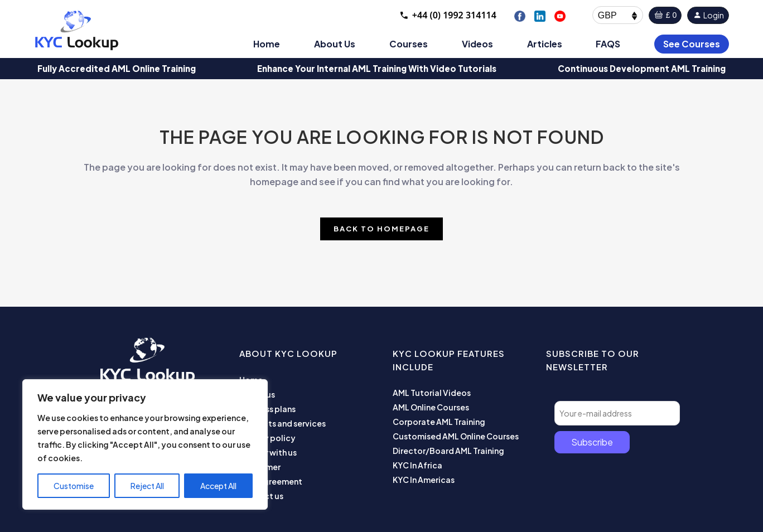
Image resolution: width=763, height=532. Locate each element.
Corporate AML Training (439, 422)
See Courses (692, 44)
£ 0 (665, 15)
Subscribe (592, 442)
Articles (545, 44)
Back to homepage (381, 229)
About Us (335, 44)
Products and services (282, 423)
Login (708, 15)
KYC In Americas (424, 480)
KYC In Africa (417, 465)
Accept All (218, 486)
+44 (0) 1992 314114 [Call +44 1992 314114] (448, 15)
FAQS (608, 44)
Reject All (147, 486)
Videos (477, 44)
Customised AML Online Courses (456, 436)
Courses (409, 44)
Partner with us (268, 452)
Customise (74, 486)
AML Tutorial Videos (432, 393)
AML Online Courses (431, 407)
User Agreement (271, 481)
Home (267, 44)
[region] (145, 444)
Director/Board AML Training (448, 451)
